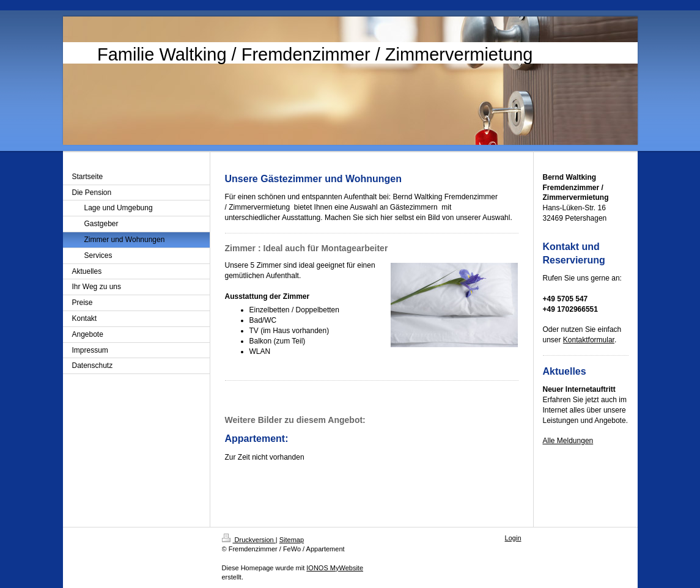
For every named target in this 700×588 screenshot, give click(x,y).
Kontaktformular (589, 340)
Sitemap (292, 540)
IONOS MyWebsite (335, 568)
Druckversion (249, 540)
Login (513, 538)
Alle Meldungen (568, 441)
